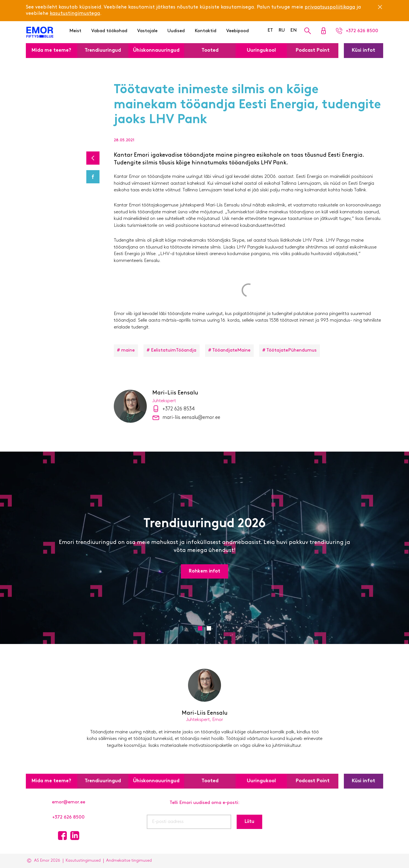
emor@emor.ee (69, 802)
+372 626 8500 (68, 817)
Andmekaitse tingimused (129, 861)
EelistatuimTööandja (174, 350)
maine (128, 350)
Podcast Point (313, 50)
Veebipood (237, 31)
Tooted (210, 50)
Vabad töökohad (109, 31)
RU (282, 30)
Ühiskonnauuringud (156, 50)
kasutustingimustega (75, 14)
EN (294, 30)
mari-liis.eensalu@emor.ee (191, 418)
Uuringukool (261, 50)
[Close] (380, 7)
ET (270, 30)
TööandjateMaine (231, 350)
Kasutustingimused (83, 861)
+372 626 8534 (179, 409)
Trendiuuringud (103, 50)
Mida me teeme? (51, 50)
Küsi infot (364, 50)
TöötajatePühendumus (291, 350)
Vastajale (147, 31)
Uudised (176, 31)
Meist (75, 31)
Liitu (249, 822)
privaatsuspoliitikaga (330, 7)
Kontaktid (205, 31)
